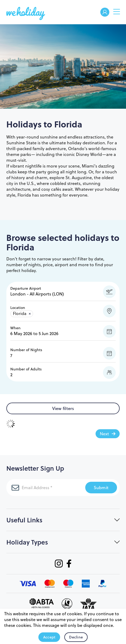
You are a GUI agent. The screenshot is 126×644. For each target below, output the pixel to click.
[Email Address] (46, 488)
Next (104, 434)
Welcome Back (105, 13)
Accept (49, 637)
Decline (76, 637)
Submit (101, 487)
